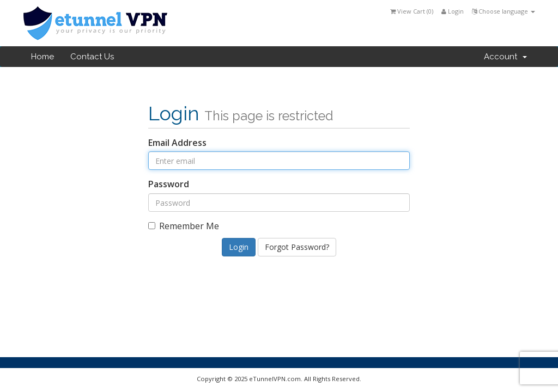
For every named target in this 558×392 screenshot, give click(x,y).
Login (453, 11)
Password (169, 184)
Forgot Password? (297, 247)
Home (43, 57)
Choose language (504, 11)
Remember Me (184, 226)
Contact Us (92, 57)
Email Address (177, 143)
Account (505, 57)
